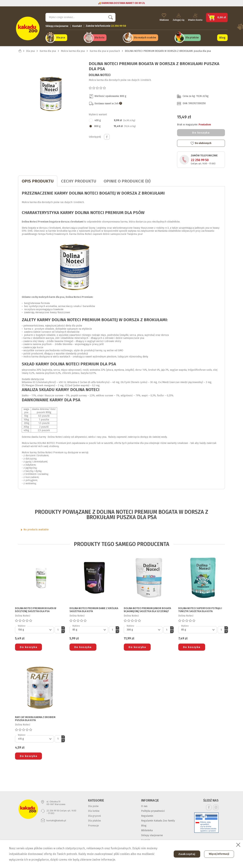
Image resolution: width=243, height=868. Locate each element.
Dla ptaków (192, 37)
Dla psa (61, 37)
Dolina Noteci (100, 74)
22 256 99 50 (200, 160)
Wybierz (22, 626)
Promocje (93, 825)
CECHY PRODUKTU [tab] (79, 181)
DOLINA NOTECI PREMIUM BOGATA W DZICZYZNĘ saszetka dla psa (36, 610)
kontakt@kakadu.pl (56, 820)
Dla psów (93, 806)
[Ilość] (58, 629)
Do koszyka (201, 132)
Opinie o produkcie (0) (127, 181)
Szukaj (110, 17)
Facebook (209, 807)
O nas (144, 806)
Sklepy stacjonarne (57, 26)
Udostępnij (107, 136)
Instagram (216, 807)
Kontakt (77, 26)
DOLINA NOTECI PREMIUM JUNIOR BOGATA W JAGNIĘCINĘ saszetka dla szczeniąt (147, 610)
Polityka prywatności (153, 811)
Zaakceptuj (186, 854)
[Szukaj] (80, 17)
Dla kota (99, 37)
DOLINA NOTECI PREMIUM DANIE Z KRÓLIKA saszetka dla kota (94, 610)
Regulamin (147, 815)
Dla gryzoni (94, 815)
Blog (222, 37)
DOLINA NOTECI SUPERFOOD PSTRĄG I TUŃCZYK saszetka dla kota (200, 610)
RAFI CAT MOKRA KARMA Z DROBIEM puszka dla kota (35, 718)
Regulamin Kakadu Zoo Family (158, 820)
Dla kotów (94, 811)
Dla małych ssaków (145, 37)
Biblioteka (147, 830)
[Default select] (34, 629)
